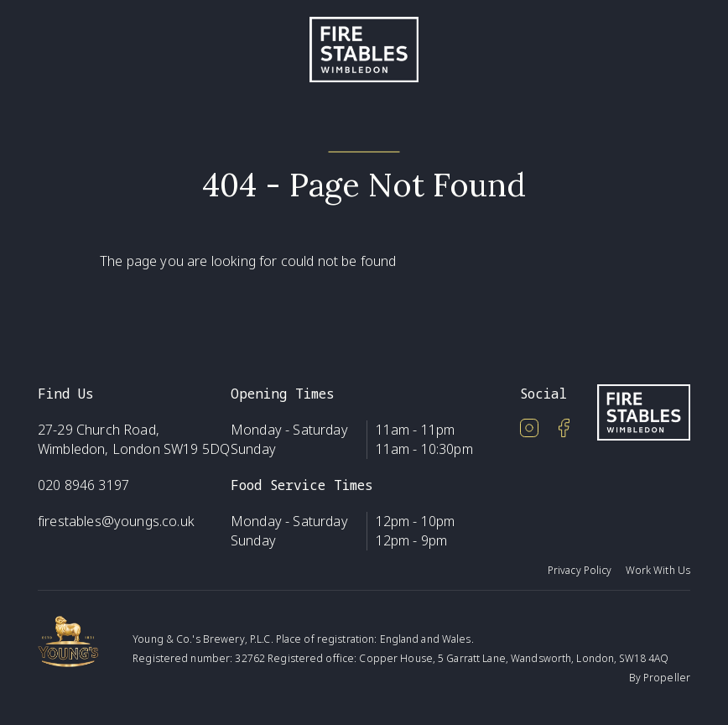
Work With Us (658, 570)
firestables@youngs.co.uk (116, 521)
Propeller (667, 678)
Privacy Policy (580, 570)
